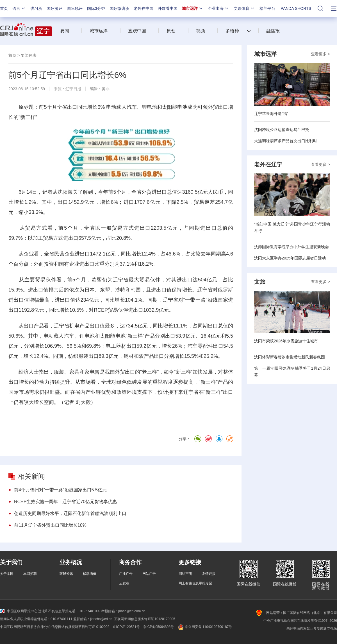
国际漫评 (54, 8)
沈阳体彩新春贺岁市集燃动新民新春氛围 (290, 357)
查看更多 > (320, 54)
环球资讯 (66, 574)
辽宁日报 (73, 89)
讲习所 (36, 8)
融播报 (273, 31)
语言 (19, 8)
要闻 (65, 31)
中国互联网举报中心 (19, 611)
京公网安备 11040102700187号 (205, 627)
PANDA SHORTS (296, 8)
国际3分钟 (96, 8)
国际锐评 (75, 8)
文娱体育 (244, 8)
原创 (171, 31)
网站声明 (185, 574)
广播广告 (126, 574)
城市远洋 (193, 8)
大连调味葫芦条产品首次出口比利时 (286, 141)
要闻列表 (29, 55)
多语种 (232, 31)
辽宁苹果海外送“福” (271, 114)
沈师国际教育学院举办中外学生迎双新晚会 (292, 247)
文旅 (260, 282)
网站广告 (149, 574)
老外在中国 (144, 8)
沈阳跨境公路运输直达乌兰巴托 (282, 130)
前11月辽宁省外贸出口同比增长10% (50, 525)
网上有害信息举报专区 (195, 583)
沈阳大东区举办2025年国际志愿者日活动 (290, 258)
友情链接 (209, 574)
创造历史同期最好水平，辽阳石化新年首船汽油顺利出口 (70, 513)
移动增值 (90, 574)
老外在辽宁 (268, 164)
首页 (4, 8)
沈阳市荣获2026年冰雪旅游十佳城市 (286, 341)
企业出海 (218, 8)
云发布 (124, 583)
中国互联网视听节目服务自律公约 (25, 627)
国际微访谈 (119, 8)
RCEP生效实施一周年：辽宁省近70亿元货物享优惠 (65, 502)
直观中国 (137, 31)
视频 (201, 31)
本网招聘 (30, 574)
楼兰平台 (267, 8)
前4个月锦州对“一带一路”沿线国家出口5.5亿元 (60, 490)
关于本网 (7, 574)
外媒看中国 (168, 8)
